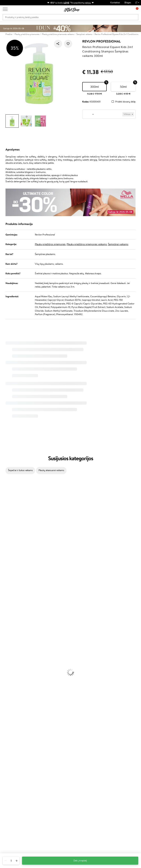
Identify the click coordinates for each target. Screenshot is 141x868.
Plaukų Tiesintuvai (9, 644)
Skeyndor (5, 561)
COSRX (4, 532)
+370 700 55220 (11, 818)
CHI (2, 590)
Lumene (4, 618)
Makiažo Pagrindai (9, 687)
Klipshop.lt (12, 757)
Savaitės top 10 (58, 764)
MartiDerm (6, 522)
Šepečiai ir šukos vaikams (20, 470)
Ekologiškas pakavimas (84, 744)
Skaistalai (5, 708)
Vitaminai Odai (8, 726)
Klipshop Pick (57, 775)
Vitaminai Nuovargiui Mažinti (15, 722)
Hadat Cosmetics (9, 568)
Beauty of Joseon (9, 518)
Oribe (3, 575)
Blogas (128, 2)
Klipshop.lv (56, 788)
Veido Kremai (7, 658)
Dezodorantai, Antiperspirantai (16, 676)
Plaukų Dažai (6, 654)
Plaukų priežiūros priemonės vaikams (87, 244)
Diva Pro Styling (8, 565)
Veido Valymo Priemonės (13, 669)
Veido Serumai (7, 665)
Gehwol (4, 543)
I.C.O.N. (4, 511)
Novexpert (6, 622)
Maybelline (6, 514)
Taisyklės (10, 760)
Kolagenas (5, 719)
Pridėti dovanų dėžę (125, 102)
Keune (3, 539)
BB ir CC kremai (8, 701)
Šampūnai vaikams (118, 244)
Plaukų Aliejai (7, 636)
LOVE (66, 3)
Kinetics (4, 582)
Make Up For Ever (9, 615)
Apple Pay (11, 771)
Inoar (3, 493)
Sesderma (5, 500)
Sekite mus (8, 838)
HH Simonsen (7, 597)
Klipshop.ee (57, 796)
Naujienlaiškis (117, 757)
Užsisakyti (119, 782)
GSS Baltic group (56, 783)
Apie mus (33, 760)
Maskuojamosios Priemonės (14, 694)
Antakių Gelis (7, 690)
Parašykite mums (11, 825)
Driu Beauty (6, 554)
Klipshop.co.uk (58, 792)
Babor (3, 489)
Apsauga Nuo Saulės (10, 679)
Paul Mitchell (7, 611)
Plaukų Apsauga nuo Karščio (14, 651)
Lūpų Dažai (6, 712)
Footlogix (5, 586)
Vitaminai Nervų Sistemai (13, 733)
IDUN (3, 608)
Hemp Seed (6, 604)
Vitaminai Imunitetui (11, 737)
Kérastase (5, 496)
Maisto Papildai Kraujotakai (14, 740)
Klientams (34, 757)
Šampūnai (5, 629)
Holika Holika (7, 593)
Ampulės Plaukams (10, 640)
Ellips (3, 550)
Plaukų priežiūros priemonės (50, 244)
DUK (8, 782)
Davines (4, 482)
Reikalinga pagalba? (13, 815)
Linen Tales (6, 529)
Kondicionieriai (8, 633)
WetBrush (5, 504)
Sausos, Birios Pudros (11, 697)
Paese (3, 547)
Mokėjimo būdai (36, 767)
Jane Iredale (6, 507)
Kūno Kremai (7, 661)
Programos (57, 757)
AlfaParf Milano (8, 600)
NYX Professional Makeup (13, 536)
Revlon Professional (101, 41)
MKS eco (5, 579)
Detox (3, 730)
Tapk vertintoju (58, 760)
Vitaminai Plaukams (10, 715)
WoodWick (6, 525)
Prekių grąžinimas (48, 744)
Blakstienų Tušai (8, 704)
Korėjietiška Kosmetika (12, 683)
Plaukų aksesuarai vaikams (51, 470)
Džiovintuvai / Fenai (10, 647)
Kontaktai (115, 2)
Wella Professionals (10, 557)
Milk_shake (6, 486)
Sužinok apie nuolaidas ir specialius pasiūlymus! (121, 764)
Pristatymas (34, 771)
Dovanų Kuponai (36, 775)
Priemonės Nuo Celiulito (13, 672)
